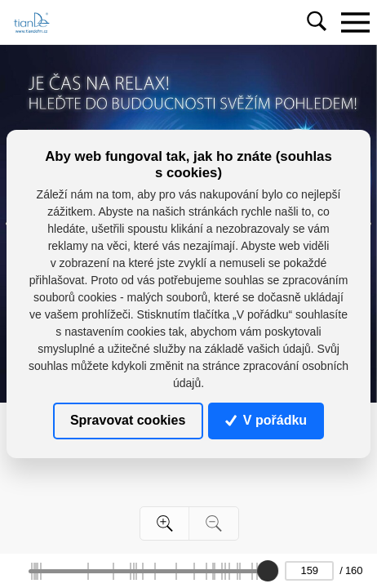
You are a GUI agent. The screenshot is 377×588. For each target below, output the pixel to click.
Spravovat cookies (128, 420)
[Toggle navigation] (355, 22)
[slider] (268, 571)
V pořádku (266, 420)
